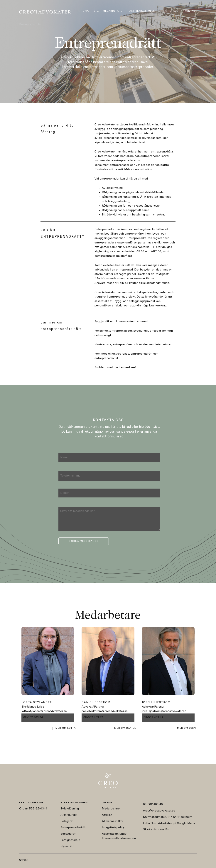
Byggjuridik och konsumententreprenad (121, 322)
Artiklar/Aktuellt (143, 11)
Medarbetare (113, 11)
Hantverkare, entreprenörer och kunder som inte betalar (133, 345)
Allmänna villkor (113, 821)
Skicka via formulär (156, 830)
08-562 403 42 (93, 718)
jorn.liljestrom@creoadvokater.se (164, 711)
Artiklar (107, 815)
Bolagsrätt (67, 821)
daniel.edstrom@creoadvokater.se (105, 711)
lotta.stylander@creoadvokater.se (44, 711)
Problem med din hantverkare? (115, 368)
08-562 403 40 (153, 804)
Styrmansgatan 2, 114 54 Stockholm (168, 817)
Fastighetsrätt (70, 840)
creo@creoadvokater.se (159, 811)
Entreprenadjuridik (73, 828)
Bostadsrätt (68, 834)
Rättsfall (170, 11)
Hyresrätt (67, 847)
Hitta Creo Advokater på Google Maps (169, 823)
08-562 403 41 (153, 718)
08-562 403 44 (33, 718)
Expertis (89, 11)
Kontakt (191, 11)
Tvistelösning (70, 809)
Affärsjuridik (69, 815)
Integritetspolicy (113, 828)
